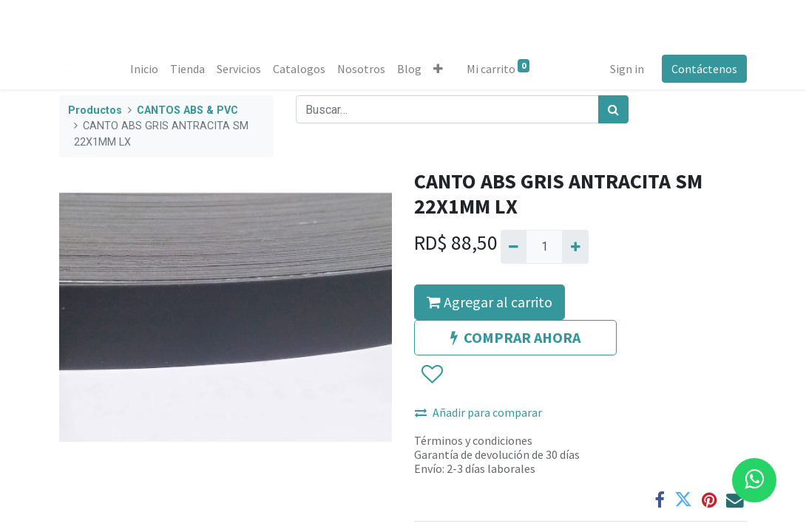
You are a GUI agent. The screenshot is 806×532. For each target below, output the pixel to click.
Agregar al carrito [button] (490, 302)
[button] (438, 69)
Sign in (627, 69)
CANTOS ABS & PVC (187, 110)
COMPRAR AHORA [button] (515, 337)
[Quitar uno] (514, 247)
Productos (95, 110)
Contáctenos (704, 69)
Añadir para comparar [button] (478, 412)
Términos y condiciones (473, 440)
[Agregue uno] (575, 247)
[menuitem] (144, 69)
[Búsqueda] (613, 109)
